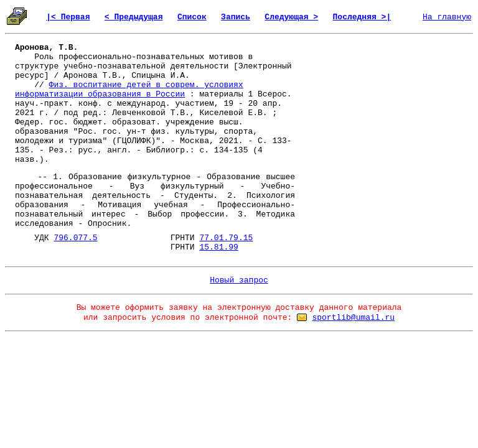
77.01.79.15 (226, 238)
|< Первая (68, 17)
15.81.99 (218, 247)
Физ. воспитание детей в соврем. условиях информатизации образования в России (129, 90)
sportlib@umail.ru (353, 318)
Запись (236, 17)
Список (192, 17)
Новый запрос (239, 280)
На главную (447, 17)
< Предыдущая (134, 17)
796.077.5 (75, 238)
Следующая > (291, 17)
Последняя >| (362, 17)
